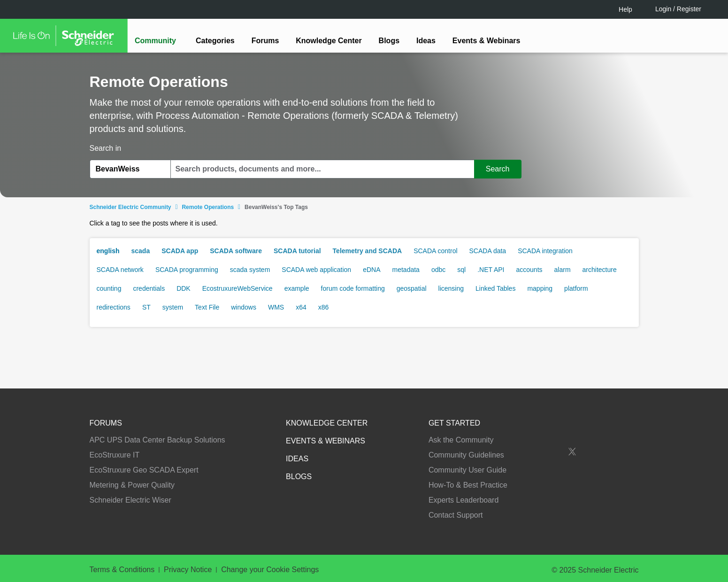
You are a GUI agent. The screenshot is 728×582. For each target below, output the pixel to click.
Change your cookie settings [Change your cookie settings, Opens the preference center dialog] (525, 549)
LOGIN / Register (360, 328)
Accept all (606, 549)
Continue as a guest (365, 364)
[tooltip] (414, 328)
